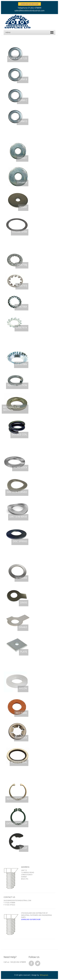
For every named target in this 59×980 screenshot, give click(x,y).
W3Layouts (44, 975)
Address (25, 867)
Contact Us (9, 897)
